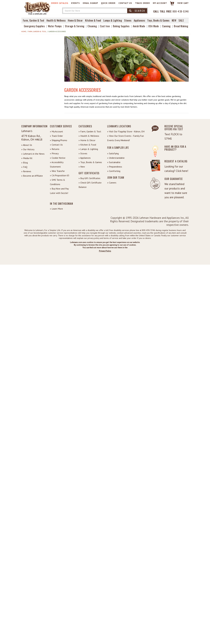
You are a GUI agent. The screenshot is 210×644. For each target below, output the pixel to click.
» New (82, 167)
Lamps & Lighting (113, 20)
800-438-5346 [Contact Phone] (181, 11)
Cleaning (92, 26)
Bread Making (181, 26)
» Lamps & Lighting (88, 149)
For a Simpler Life (118, 148)
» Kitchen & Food (87, 145)
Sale (181, 20)
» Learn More (56, 209)
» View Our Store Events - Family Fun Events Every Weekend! (125, 138)
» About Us (27, 145)
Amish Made (139, 26)
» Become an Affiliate (32, 176)
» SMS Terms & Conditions (57, 182)
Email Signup (90, 3)
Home (24, 31)
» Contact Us (56, 145)
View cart (183, 3)
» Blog (25, 163)
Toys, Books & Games (158, 20)
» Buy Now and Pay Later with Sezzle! (59, 191)
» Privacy (54, 153)
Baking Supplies (121, 26)
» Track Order (56, 136)
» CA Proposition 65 (60, 175)
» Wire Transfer (57, 171)
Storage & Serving (75, 26)
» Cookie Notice (58, 158)
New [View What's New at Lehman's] (174, 20)
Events (75, 3)
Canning (166, 26)
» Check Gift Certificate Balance (90, 185)
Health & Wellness (56, 20)
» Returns (55, 149)
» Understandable (116, 158)
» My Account (56, 131)
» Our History (28, 149)
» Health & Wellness (89, 136)
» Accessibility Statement (57, 164)
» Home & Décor (87, 140)
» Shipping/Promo (59, 140)
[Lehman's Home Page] (37, 8)
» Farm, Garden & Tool (90, 131)
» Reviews (26, 171)
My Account (160, 3)
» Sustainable (114, 162)
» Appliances (85, 158)
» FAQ (24, 167)
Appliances (139, 20)
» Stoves (83, 153)
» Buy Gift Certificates (89, 178)
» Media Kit (27, 158)
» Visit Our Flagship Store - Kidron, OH (126, 131)
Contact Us (125, 3)
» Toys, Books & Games (90, 162)
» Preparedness (115, 167)
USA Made (154, 26)
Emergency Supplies (34, 26)
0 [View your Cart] (172, 3)
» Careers (112, 183)
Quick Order (108, 3)
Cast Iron (105, 26)
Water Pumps (55, 26)
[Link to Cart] (171, 5)
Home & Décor (75, 20)
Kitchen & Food (93, 20)
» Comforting (114, 171)
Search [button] (137, 11)
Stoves (128, 20)
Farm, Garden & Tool (34, 20)
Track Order (142, 3)
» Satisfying (113, 153)
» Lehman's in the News (33, 154)
